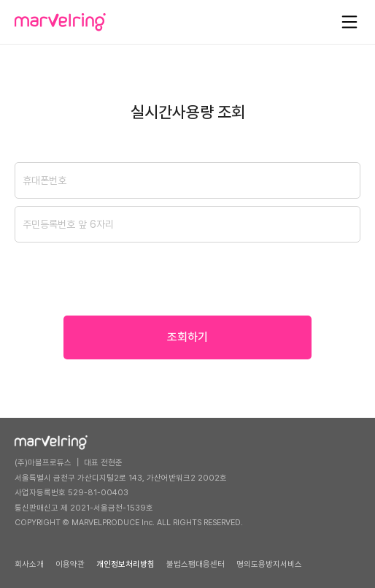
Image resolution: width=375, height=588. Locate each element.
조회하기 (187, 337)
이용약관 (70, 564)
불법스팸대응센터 (196, 564)
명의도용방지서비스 (269, 564)
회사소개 (29, 564)
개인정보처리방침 (125, 564)
